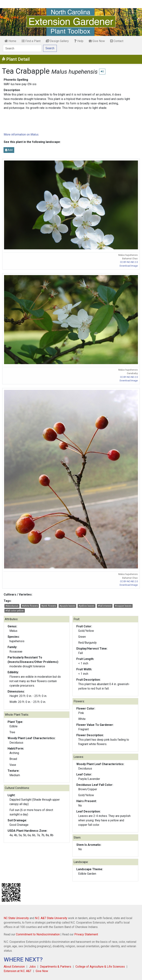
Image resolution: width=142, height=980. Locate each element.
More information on (21, 134)
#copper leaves (123, 606)
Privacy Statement (86, 934)
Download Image (129, 266)
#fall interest (105, 606)
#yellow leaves (86, 606)
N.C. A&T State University (51, 918)
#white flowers (30, 606)
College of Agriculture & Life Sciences (100, 967)
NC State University (16, 918)
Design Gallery (57, 41)
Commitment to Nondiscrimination (38, 934)
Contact (117, 41)
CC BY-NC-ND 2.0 (129, 262)
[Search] (22, 48)
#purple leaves (67, 606)
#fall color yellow (15, 611)
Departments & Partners (56, 967)
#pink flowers (49, 606)
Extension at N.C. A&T (18, 971)
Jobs (32, 967)
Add (9, 150)
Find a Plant (31, 41)
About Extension (14, 967)
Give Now (97, 41)
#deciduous (12, 606)
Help (79, 41)
